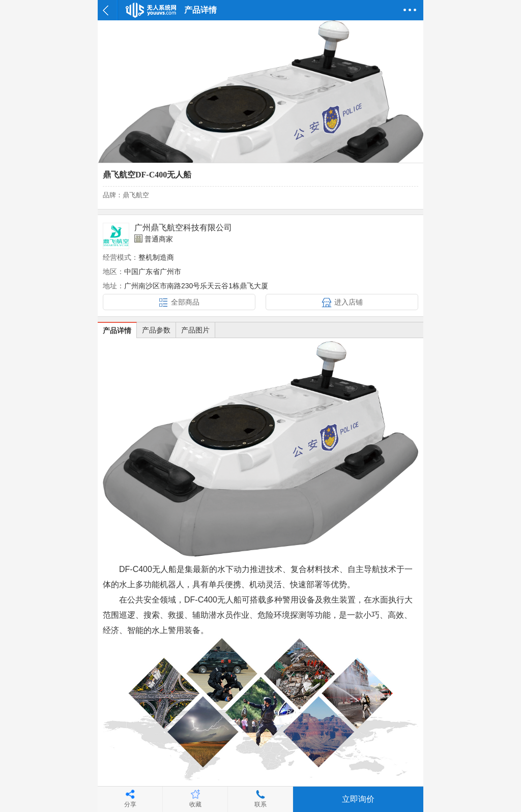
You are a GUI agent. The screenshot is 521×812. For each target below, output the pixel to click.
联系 (260, 804)
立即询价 (358, 799)
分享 (130, 804)
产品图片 (195, 330)
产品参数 (156, 330)
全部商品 (185, 302)
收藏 (195, 804)
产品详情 (117, 330)
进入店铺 (349, 302)
